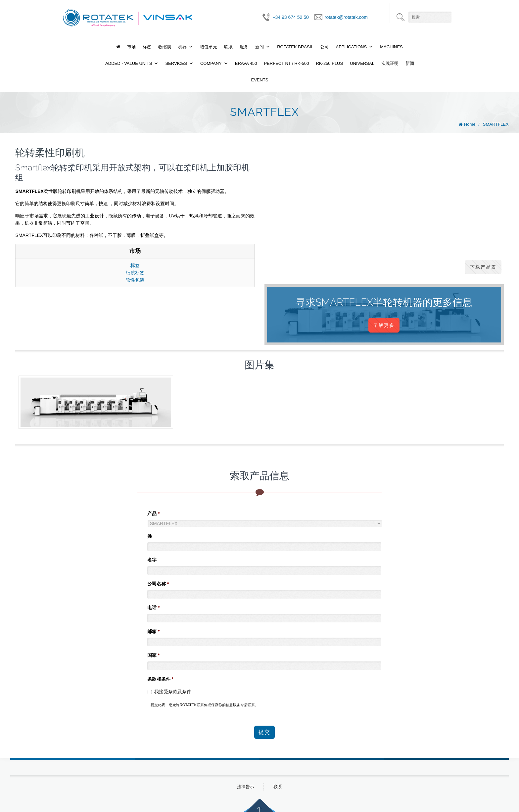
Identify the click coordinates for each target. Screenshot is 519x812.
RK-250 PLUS (330, 63)
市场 (131, 47)
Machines (391, 47)
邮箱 (153, 631)
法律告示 (246, 786)
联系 (228, 47)
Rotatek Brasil (295, 47)
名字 (152, 560)
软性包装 (135, 280)
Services (176, 63)
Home (470, 124)
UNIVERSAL (362, 63)
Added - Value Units (129, 63)
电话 (153, 608)
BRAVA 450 (246, 63)
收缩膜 (165, 47)
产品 (153, 514)
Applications (351, 47)
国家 (153, 655)
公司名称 (158, 584)
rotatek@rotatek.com (346, 17)
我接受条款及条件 (173, 692)
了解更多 (384, 325)
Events (259, 80)
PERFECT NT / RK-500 (286, 63)
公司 (324, 47)
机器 (182, 47)
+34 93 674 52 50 (290, 17)
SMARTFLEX (496, 124)
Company (211, 63)
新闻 (259, 47)
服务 (244, 47)
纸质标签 (135, 273)
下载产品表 (483, 267)
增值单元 (209, 47)
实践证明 (390, 63)
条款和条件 (160, 679)
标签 (147, 47)
